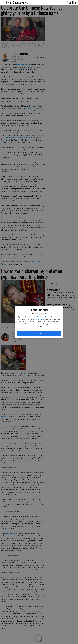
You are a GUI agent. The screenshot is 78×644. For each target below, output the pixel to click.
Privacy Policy (40, 319)
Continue (39, 333)
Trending (71, 2)
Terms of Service (42, 317)
